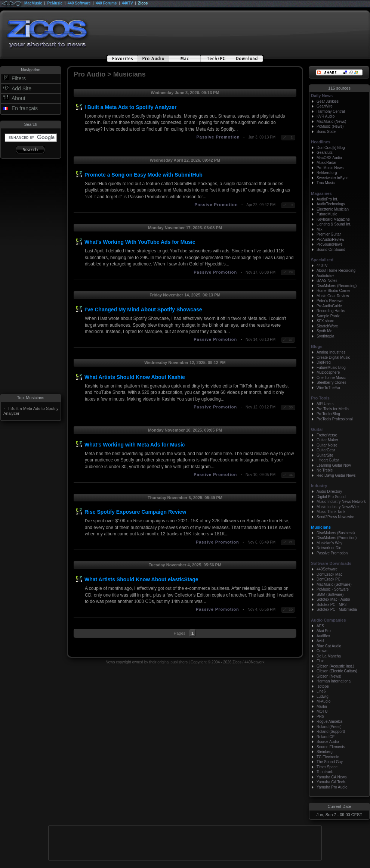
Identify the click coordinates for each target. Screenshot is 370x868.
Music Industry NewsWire (338, 507)
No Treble (325, 470)
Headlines (321, 142)
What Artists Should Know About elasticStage (141, 579)
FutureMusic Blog (331, 368)
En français (25, 108)
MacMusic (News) (331, 122)
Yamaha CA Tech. (331, 782)
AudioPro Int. (327, 199)
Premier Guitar (329, 234)
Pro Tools (320, 398)
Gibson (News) (329, 676)
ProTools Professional (335, 419)
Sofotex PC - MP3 (332, 605)
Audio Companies (329, 620)
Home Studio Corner (334, 291)
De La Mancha (329, 656)
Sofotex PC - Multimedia (337, 609)
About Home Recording (336, 270)
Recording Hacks (331, 311)
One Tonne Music (331, 378)
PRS (320, 717)
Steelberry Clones (331, 382)
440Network (254, 662)
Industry (319, 486)
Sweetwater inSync (332, 178)
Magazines (321, 193)
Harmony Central (331, 111)
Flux (320, 661)
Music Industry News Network (341, 502)
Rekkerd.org (327, 173)
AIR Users (325, 404)
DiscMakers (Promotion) (337, 538)
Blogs (317, 346)
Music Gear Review (333, 296)
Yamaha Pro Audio (332, 787)
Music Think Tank (331, 512)
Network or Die (329, 548)
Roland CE (326, 737)
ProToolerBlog (328, 414)
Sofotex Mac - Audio (333, 599)
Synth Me (324, 331)
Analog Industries (331, 352)
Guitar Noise (327, 445)
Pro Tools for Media (333, 409)
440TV (127, 3)
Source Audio (328, 742)
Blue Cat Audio (329, 646)
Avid (320, 641)
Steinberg (325, 752)
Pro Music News (330, 168)
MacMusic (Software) (334, 584)
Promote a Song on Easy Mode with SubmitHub (144, 175)
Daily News (322, 96)
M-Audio (323, 701)
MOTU (322, 711)
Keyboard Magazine (333, 219)
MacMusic (33, 3)
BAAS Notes (327, 281)
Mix (320, 229)
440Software (327, 569)
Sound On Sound (331, 250)
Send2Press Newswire (335, 517)
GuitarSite (325, 455)
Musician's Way (329, 543)
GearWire (325, 106)
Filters (19, 78)
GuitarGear (326, 450)
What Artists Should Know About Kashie (135, 377)
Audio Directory (329, 491)
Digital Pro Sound (331, 497)
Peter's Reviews (330, 301)
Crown (322, 651)
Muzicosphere (328, 372)
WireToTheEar (329, 388)
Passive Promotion (218, 137)
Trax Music (326, 183)
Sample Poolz (328, 316)
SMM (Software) (330, 595)
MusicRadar (326, 163)
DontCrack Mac (329, 574)
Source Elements (331, 747)
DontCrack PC (329, 579)
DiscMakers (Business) (336, 533)
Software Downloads (331, 563)
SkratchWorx (327, 326)
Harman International (334, 681)
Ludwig (323, 696)
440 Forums (106, 3)
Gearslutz (325, 153)
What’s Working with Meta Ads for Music (135, 445)
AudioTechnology (331, 204)
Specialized (322, 260)
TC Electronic (328, 757)
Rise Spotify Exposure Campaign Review (135, 512)
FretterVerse (327, 435)
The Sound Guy (330, 762)
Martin (322, 707)
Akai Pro (324, 631)
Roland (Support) (331, 732)
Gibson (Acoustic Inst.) (335, 666)
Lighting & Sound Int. (334, 224)
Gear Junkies (328, 101)
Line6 (321, 691)
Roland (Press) (329, 727)
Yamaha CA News (332, 777)
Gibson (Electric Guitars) (337, 671)
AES (320, 626)
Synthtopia (325, 336)
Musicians (321, 527)
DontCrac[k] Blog (331, 148)
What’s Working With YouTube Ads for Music (140, 242)
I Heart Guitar (328, 460)
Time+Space (327, 767)
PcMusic (55, 3)
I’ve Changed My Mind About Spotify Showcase (143, 309)
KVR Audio (326, 116)
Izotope (323, 686)
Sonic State (326, 132)
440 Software (79, 3)
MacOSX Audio (329, 158)
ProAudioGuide (329, 306)
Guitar (317, 429)
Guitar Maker (327, 440)
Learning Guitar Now (334, 465)
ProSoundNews (329, 244)
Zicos (143, 3)
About (18, 98)
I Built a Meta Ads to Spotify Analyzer (130, 107)
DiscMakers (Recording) (337, 286)
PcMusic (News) (330, 126)
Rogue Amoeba (329, 721)
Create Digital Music (333, 357)
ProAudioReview (330, 239)
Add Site (21, 88)
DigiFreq (324, 362)
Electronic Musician (333, 209)
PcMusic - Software (333, 589)
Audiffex (323, 636)
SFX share (325, 321)
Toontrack (325, 772)
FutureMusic (327, 214)
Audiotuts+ (326, 276)
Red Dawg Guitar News (336, 475)
